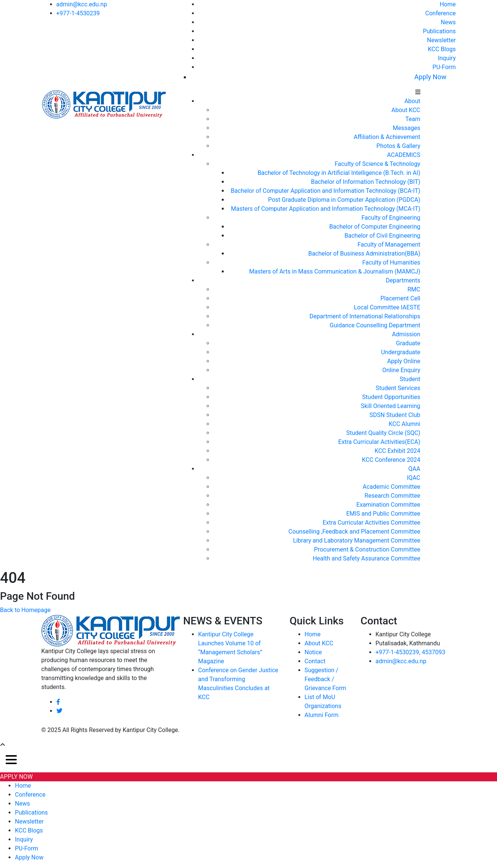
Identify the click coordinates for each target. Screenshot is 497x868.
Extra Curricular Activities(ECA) (379, 442)
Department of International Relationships (365, 316)
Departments (403, 280)
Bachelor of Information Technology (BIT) (366, 182)
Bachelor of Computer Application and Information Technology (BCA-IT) (325, 191)
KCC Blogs (442, 49)
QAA (414, 469)
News (448, 22)
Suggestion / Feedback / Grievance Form (326, 679)
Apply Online (404, 361)
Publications (439, 31)
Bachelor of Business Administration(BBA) (364, 254)
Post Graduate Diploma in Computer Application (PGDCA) (344, 200)
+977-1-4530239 (78, 13)
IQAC (413, 478)
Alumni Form (322, 715)
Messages (406, 128)
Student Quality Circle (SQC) (383, 433)
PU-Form (444, 67)
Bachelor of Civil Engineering (383, 236)
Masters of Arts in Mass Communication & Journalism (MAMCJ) (335, 271)
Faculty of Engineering (391, 218)
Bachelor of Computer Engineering (375, 227)
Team (413, 119)
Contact (315, 661)
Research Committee (392, 496)
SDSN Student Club (395, 415)
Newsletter (442, 40)
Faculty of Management (389, 245)
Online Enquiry (401, 370)
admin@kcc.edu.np (82, 4)
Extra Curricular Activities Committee (372, 523)
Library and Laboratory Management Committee (357, 540)
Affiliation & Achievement (387, 137)
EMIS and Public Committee (383, 514)
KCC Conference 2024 (391, 460)
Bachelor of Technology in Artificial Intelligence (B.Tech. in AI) (339, 173)
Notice (313, 652)
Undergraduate (400, 352)
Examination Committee (388, 505)
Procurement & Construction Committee (367, 549)
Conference (441, 13)
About (412, 101)
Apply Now (431, 77)
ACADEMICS (403, 155)
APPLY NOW (16, 777)
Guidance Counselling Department (375, 325)
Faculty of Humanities (391, 262)
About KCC (406, 110)
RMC (414, 289)
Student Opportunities (391, 397)
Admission (406, 334)
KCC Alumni (405, 424)
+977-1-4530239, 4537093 (411, 652)
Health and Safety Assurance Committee (366, 558)
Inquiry (447, 58)
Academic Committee (391, 487)
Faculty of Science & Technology (377, 164)
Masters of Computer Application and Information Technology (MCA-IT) (326, 209)
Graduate (408, 343)
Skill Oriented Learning (390, 406)
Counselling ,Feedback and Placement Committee (355, 532)
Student (410, 379)
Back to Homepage (25, 610)
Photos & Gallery (398, 146)
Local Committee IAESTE (387, 307)
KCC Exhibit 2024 (397, 451)
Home (448, 4)
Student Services (398, 388)
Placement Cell (400, 298)
